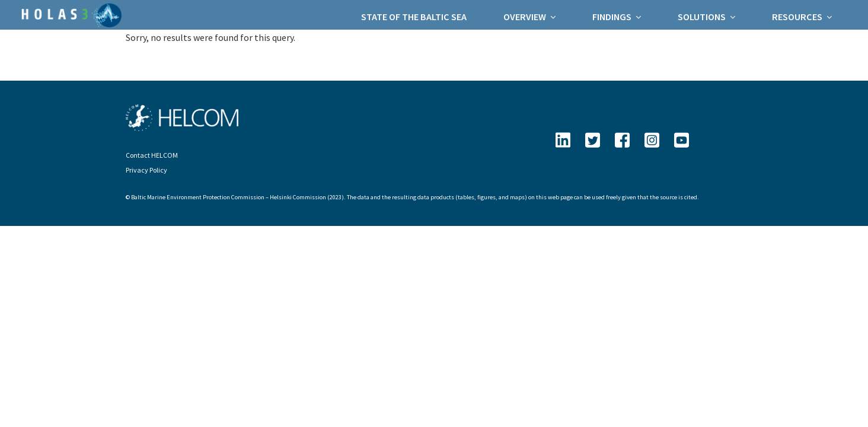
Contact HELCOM (152, 155)
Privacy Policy (146, 170)
